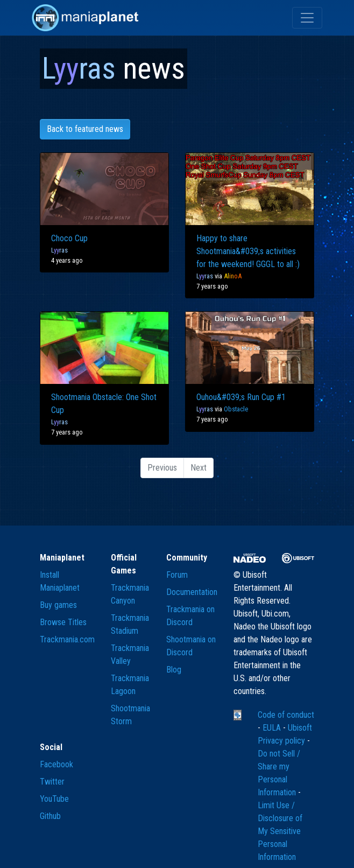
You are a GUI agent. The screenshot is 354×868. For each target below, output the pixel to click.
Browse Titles (63, 622)
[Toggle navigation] (307, 18)
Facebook (56, 764)
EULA (273, 728)
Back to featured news (85, 129)
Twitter (52, 782)
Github (50, 816)
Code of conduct (286, 715)
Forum (177, 575)
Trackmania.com (67, 639)
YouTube (54, 799)
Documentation (192, 592)
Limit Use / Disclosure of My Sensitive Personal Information (280, 831)
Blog (174, 670)
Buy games (58, 605)
